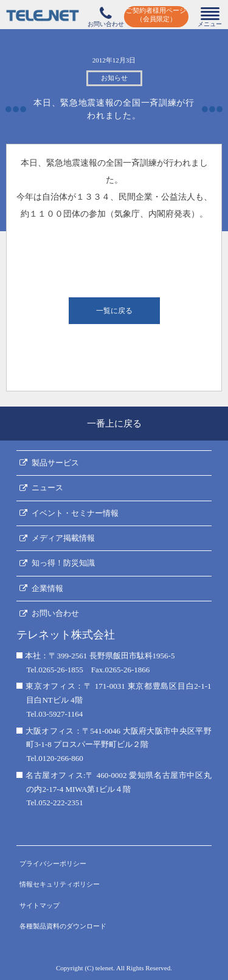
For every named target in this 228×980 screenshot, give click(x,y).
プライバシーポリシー (53, 863)
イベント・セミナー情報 (75, 513)
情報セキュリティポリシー (60, 884)
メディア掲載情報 (63, 538)
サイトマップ (40, 905)
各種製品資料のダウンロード (63, 926)
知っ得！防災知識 (63, 563)
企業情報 (47, 588)
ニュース (47, 488)
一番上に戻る (114, 424)
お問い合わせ (55, 613)
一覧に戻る (114, 311)
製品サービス (55, 463)
